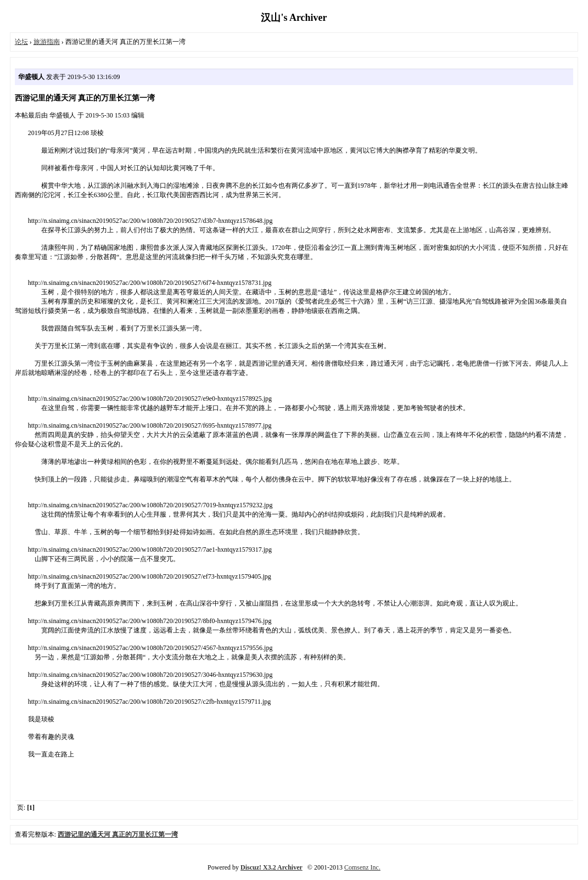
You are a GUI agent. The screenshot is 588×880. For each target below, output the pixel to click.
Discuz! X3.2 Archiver (271, 867)
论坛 (21, 42)
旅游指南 (47, 42)
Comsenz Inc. (362, 867)
